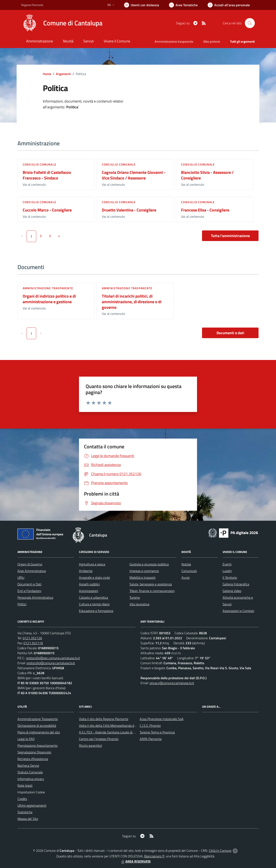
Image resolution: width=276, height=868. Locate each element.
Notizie (186, 564)
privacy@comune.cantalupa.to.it (172, 683)
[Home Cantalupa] (62, 23)
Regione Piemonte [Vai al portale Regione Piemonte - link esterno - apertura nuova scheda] (32, 5)
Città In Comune (220, 851)
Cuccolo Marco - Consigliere (47, 210)
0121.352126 (32, 638)
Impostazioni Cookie (31, 792)
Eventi (227, 564)
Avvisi (185, 577)
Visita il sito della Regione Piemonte (104, 719)
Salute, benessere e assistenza (151, 584)
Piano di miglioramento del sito (39, 732)
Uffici (21, 577)
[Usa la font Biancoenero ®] (142, 5)
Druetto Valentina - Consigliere (129, 210)
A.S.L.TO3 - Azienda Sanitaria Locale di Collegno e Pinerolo (119, 732)
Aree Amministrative (32, 571)
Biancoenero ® (154, 856)
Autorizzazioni (89, 591)
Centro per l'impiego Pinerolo (99, 739)
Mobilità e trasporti (142, 577)
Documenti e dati (230, 333)
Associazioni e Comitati (238, 611)
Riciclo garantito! (91, 746)
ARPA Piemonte (151, 739)
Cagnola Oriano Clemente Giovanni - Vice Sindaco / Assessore (134, 175)
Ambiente (86, 571)
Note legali (25, 785)
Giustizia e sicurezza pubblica (149, 564)
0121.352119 (33, 643)
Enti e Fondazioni (29, 591)
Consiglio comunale (39, 164)
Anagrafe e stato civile (94, 577)
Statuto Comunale (30, 772)
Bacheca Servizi (28, 765)
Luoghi (227, 571)
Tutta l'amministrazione (230, 236)
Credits (22, 799)
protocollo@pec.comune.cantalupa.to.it (53, 658)
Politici (22, 604)
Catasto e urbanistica (94, 597)
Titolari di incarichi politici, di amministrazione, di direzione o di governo (132, 302)
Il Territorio (230, 577)
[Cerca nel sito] (250, 23)
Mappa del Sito (28, 819)
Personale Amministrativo (35, 597)
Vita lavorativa (139, 604)
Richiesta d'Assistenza (33, 759)
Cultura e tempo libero (94, 604)
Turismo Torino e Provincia (157, 732)
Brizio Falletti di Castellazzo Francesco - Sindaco (47, 175)
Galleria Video (232, 591)
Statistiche (25, 812)
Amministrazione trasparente (48, 288)
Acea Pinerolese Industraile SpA (162, 719)
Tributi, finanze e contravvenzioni (152, 591)
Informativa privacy (31, 779)
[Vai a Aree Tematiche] (183, 5)
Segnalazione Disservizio (34, 752)
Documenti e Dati (29, 584)
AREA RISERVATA (136, 861)
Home (47, 74)
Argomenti (63, 74)
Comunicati (189, 571)
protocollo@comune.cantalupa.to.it (51, 663)
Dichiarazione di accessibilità (37, 726)
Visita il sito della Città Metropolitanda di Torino (111, 726)
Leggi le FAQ (26, 739)
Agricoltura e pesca (92, 564)
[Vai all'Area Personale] (229, 5)
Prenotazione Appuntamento (38, 746)
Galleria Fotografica (236, 584)
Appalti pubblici (89, 584)
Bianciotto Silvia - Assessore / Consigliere (207, 175)
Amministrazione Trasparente (38, 719)
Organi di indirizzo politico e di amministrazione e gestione (49, 299)
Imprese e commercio (144, 571)
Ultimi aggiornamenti (32, 805)
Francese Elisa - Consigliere (205, 210)
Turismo (135, 597)
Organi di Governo (30, 564)
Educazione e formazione (96, 611)
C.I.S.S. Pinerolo (150, 726)
